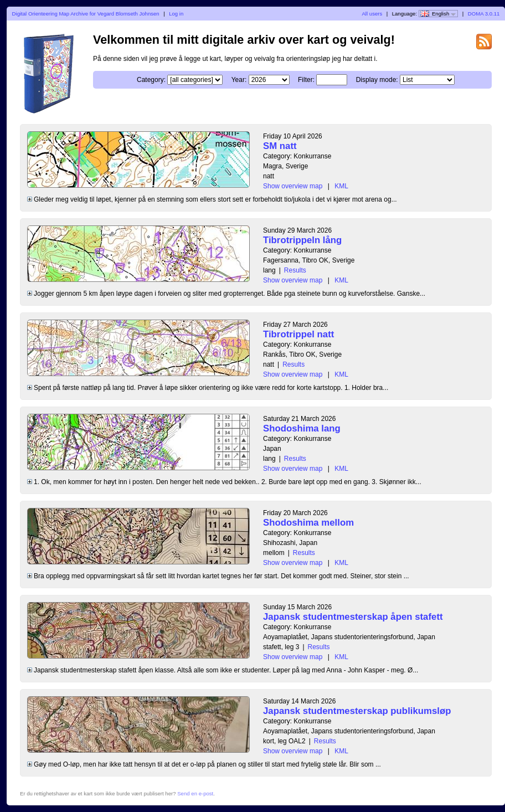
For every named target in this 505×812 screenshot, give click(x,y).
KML (341, 186)
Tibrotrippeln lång (302, 240)
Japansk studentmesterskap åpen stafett (353, 617)
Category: (151, 80)
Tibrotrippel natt (298, 334)
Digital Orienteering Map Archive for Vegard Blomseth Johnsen (86, 14)
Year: (239, 80)
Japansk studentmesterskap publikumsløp (357, 711)
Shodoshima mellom (308, 523)
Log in (176, 14)
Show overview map (293, 186)
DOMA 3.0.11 (484, 14)
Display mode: (377, 80)
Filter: (306, 80)
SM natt (280, 146)
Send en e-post (195, 793)
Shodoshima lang (302, 428)
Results (295, 270)
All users (372, 14)
